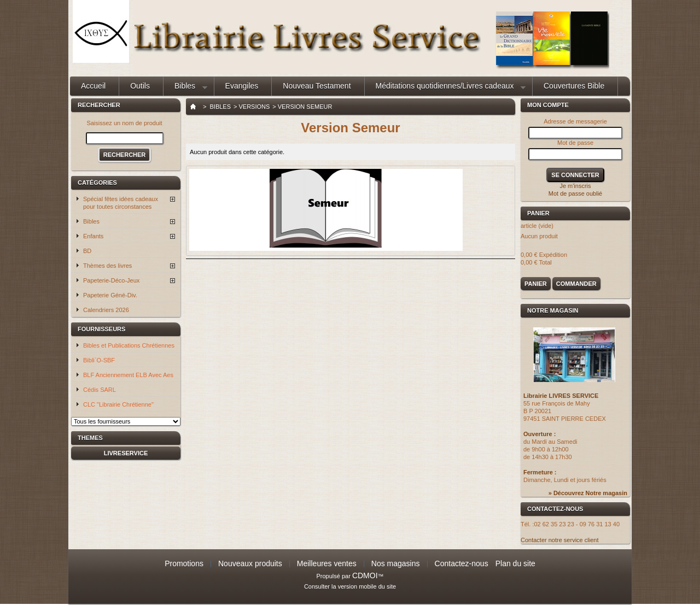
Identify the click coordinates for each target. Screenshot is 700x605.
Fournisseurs (101, 329)
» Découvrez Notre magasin (588, 493)
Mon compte (548, 105)
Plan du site (515, 563)
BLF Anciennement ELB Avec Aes (128, 375)
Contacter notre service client (559, 540)
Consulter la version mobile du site (350, 586)
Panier (540, 213)
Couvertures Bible (574, 86)
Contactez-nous (462, 563)
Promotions (184, 563)
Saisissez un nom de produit (124, 123)
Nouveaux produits (250, 563)
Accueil (93, 86)
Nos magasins (396, 563)
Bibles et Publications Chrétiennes (129, 345)
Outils (140, 86)
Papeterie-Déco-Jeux (111, 280)
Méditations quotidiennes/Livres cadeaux (445, 89)
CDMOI (365, 575)
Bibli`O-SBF (99, 360)
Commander (576, 284)
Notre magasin (553, 310)
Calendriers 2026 (106, 310)
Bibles (185, 89)
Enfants (93, 236)
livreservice (126, 453)
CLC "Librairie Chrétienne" (118, 404)
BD (87, 251)
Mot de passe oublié (575, 193)
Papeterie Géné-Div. (110, 295)
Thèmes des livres (107, 266)
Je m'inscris (575, 186)
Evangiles (242, 86)
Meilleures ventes (327, 563)
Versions (254, 107)
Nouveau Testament (317, 86)
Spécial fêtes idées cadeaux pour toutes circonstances (121, 203)
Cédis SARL (100, 390)
